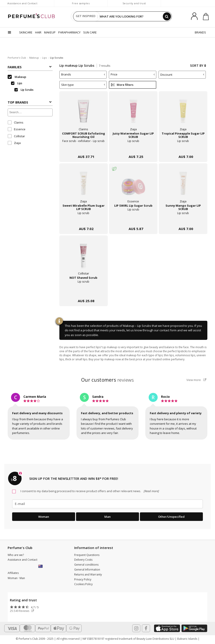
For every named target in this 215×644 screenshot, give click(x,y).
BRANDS (200, 32)
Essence (17, 129)
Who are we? (16, 555)
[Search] (167, 16)
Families (29, 67)
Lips (44, 58)
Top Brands (29, 102)
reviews (108, 380)
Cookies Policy (83, 584)
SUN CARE (90, 32)
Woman (44, 517)
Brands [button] (83, 74)
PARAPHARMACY (69, 32)
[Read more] (151, 491)
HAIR (38, 32)
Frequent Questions (87, 555)
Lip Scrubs (24, 90)
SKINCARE (26, 32)
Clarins (16, 122)
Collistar (16, 136)
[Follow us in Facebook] (146, 628)
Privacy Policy (83, 579)
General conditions (86, 565)
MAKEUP (50, 32)
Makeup (34, 58)
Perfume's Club (17, 58)
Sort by (198, 65)
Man (107, 517)
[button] (41, 567)
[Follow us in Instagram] (136, 628)
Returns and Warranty (88, 574)
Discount (182, 75)
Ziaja (14, 143)
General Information (87, 570)
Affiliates (13, 573)
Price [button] (133, 74)
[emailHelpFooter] (107, 504)
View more (196, 380)
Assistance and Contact (22, 3)
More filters (122, 85)
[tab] (83, 75)
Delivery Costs (83, 560)
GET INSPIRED (86, 16)
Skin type (83, 85)
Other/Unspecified (171, 517)
